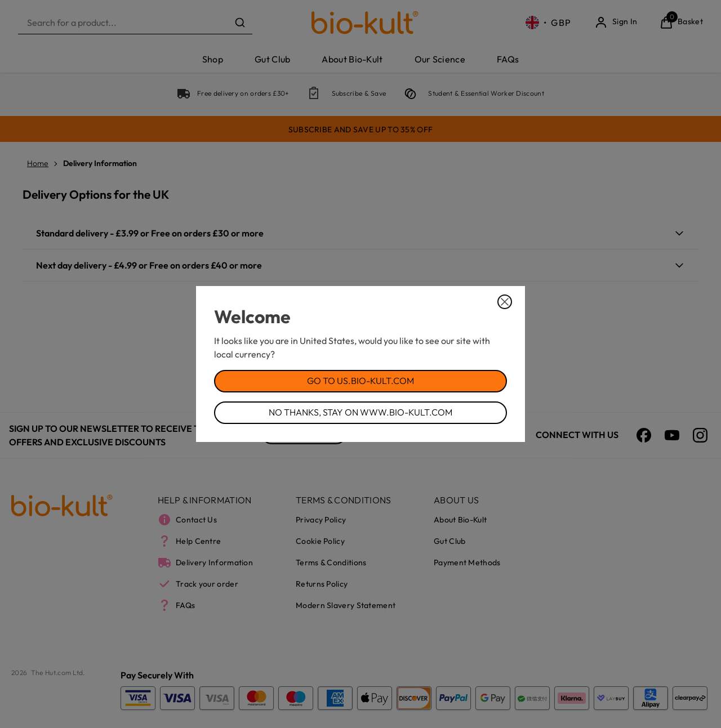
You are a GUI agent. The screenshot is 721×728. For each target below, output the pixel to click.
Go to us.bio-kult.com (360, 381)
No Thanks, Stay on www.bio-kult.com (360, 412)
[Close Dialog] (505, 302)
